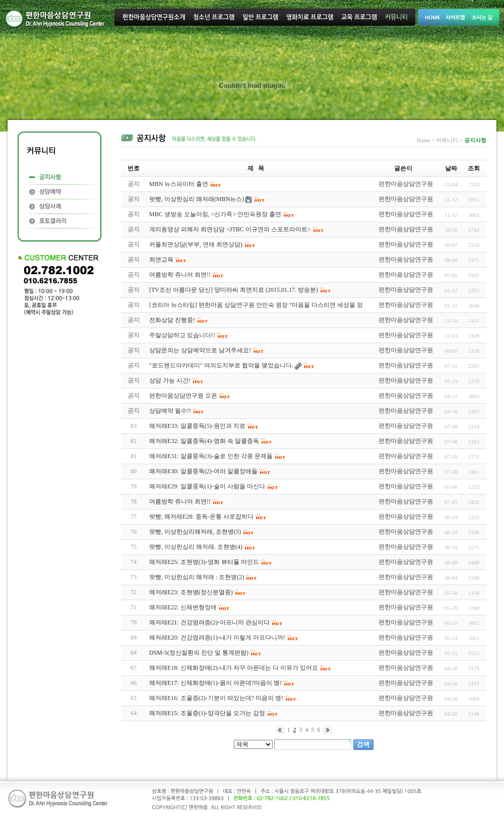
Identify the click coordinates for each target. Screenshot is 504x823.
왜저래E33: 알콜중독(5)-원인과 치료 (197, 426)
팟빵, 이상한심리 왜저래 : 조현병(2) (197, 577)
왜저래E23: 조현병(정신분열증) (191, 592)
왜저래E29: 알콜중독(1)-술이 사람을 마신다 (207, 486)
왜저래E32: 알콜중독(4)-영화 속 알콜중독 (204, 441)
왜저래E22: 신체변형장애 (183, 607)
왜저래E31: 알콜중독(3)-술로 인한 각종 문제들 (211, 456)
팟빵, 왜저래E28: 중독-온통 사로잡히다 (201, 517)
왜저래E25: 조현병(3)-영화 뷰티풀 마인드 (204, 562)
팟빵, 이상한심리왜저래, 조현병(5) (195, 532)
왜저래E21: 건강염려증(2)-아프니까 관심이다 (209, 622)
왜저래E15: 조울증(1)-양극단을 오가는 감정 (207, 713)
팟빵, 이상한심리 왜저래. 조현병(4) (196, 547)
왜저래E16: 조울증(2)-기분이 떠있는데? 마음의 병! (216, 698)
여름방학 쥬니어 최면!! (180, 501)
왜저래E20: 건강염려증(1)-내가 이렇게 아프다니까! (217, 638)
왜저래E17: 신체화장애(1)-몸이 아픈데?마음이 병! (215, 683)
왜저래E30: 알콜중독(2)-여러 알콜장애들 (203, 471)
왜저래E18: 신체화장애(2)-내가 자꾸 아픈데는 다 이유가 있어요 (234, 668)
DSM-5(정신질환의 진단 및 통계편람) (199, 653)
